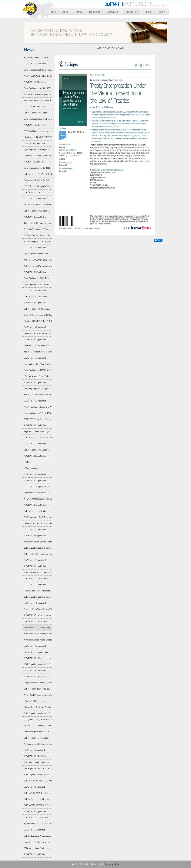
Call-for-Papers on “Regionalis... (38, 836)
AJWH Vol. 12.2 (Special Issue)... (38, 658)
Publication (131, 12)
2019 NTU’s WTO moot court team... (38, 554)
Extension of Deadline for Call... (37, 180)
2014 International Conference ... (38, 848)
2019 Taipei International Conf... (38, 548)
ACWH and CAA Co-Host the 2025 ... (38, 76)
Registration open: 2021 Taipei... (38, 431)
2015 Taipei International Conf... (38, 775)
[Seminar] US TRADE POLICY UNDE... (38, 137)
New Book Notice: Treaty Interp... (38, 628)
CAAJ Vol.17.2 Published (35, 143)
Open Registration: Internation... (37, 284)
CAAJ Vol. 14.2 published (35, 401)
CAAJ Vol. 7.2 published (34, 830)
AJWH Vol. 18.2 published (35, 272)
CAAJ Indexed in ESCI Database (38, 517)
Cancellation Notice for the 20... (37, 493)
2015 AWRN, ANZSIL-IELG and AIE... (38, 781)
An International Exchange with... (38, 744)
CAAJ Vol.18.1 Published (35, 107)
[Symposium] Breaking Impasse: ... (38, 652)
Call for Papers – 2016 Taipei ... (37, 738)
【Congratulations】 (33, 468)
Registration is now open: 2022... (38, 346)
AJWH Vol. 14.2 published (35, 536)
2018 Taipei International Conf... (38, 597)
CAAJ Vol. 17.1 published (35, 199)
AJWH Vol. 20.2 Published (35, 82)
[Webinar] (28, 462)
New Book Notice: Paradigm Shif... (38, 634)
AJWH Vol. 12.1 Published (35, 677)
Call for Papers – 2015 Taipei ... (37, 818)
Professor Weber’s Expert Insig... (38, 235)
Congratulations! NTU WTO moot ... (38, 683)
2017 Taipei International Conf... (38, 664)
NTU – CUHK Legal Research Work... (38, 695)
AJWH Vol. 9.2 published (35, 854)
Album (161, 12)
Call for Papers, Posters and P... (37, 192)
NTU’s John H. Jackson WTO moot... (38, 186)
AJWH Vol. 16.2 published (35, 425)
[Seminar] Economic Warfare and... (38, 156)
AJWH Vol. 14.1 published (35, 566)
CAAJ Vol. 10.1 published (35, 670)
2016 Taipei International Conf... (38, 713)
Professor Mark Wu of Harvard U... (38, 609)
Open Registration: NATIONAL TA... (38, 370)
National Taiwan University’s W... (38, 260)
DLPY (116, 864)
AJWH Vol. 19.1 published (35, 217)
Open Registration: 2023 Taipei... (38, 278)
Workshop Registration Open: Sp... (38, 389)
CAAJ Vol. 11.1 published (35, 603)
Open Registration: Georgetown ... (38, 150)
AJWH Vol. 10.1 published (35, 811)
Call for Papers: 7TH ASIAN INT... (38, 438)
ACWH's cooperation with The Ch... (38, 726)
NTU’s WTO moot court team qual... (38, 131)
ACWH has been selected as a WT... (38, 407)
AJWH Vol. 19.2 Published (35, 162)
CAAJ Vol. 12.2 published (35, 530)
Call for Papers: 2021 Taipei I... (37, 450)
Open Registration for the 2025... (38, 88)
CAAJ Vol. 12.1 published (35, 560)
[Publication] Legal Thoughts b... (38, 701)
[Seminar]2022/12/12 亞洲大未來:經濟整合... (38, 321)
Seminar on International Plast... (37, 58)
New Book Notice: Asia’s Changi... (38, 640)
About (66, 12)
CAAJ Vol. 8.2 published (34, 750)
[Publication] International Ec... (37, 732)
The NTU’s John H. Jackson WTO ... (38, 352)
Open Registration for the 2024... (38, 168)
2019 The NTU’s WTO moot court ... (38, 572)
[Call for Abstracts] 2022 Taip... (37, 376)
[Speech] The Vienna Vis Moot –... (38, 591)
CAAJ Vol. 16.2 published (35, 248)
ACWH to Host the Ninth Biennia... (38, 205)
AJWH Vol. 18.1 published (35, 303)
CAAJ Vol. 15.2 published (35, 327)
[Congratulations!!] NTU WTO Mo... (38, 719)
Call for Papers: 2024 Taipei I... (37, 211)
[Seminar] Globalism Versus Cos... (38, 333)
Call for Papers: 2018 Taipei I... (37, 621)
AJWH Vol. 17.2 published (35, 340)
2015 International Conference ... (38, 762)
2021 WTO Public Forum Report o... (38, 419)
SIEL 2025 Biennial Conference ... (38, 101)
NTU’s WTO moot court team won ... (38, 499)
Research (95, 12)
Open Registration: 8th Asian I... (37, 254)
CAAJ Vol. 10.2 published (35, 646)
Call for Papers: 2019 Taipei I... (37, 579)
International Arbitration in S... (37, 842)
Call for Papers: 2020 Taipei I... (37, 511)
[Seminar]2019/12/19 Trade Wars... (38, 523)
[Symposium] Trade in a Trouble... (38, 707)
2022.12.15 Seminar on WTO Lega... (38, 315)
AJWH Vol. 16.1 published (35, 456)
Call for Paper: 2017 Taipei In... (37, 689)
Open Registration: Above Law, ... (38, 119)
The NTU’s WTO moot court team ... (38, 223)
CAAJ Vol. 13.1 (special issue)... (38, 487)
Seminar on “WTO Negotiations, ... (38, 94)
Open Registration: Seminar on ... (38, 70)
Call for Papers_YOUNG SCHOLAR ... (38, 174)
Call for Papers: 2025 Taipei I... (37, 113)
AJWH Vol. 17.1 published (35, 382)
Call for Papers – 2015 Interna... (37, 799)
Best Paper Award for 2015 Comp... (38, 769)
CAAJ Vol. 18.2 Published (35, 64)
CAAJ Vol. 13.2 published (35, 474)
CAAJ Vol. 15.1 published (35, 358)
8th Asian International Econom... (38, 229)
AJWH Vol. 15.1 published (35, 505)
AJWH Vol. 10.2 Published (35, 756)
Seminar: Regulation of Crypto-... (38, 241)
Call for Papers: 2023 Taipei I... (37, 297)
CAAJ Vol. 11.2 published (35, 585)
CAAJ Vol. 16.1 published (35, 291)
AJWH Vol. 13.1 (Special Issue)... (38, 615)
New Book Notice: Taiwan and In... (38, 542)
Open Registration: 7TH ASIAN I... (38, 413)
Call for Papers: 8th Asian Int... (37, 309)
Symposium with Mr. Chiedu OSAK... (38, 824)
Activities (113, 12)
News (79, 12)
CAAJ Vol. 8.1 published (34, 787)
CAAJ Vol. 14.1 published (35, 444)
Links (148, 12)
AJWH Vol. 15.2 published (35, 480)
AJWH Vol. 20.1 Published (35, 125)
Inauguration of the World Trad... (38, 364)
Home (52, 12)
